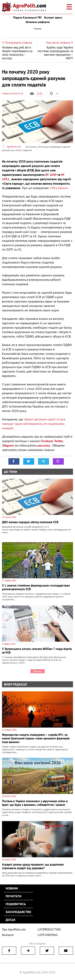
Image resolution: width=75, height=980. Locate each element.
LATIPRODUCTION (49, 929)
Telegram (8, 445)
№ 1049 (51, 175)
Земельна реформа (38, 22)
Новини (12, 888)
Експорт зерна (53, 17)
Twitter (58, 441)
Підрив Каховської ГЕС (27, 17)
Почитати (13, 896)
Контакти (8, 935)
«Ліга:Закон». (59, 188)
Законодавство (18, 912)
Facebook (47, 441)
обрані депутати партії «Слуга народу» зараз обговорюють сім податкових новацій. (34, 424)
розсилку (44, 445)
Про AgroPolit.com (14, 929)
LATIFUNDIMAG (48, 935)
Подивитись (16, 904)
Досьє (10, 920)
